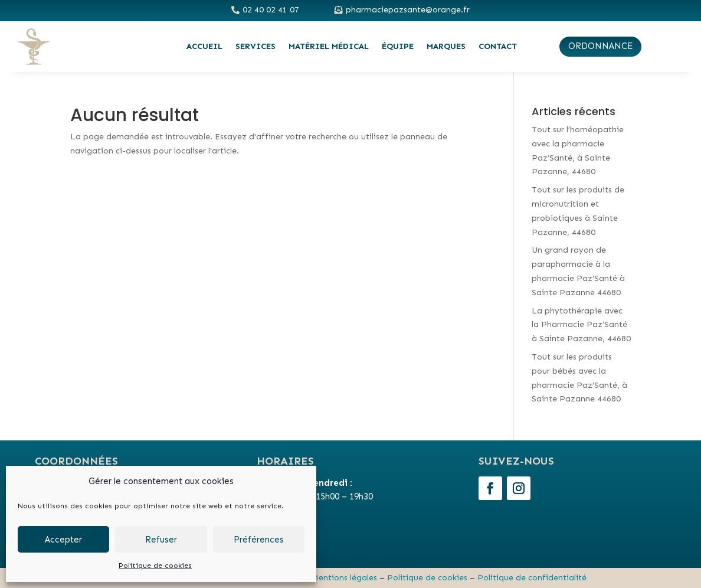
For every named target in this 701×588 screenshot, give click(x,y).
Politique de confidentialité (532, 578)
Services (255, 46)
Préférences (259, 540)
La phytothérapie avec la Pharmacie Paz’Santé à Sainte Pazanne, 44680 (581, 325)
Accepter (63, 540)
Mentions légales (344, 578)
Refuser (161, 540)
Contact (498, 46)
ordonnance (600, 46)
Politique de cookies (155, 566)
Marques (446, 46)
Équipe (398, 46)
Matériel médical (329, 46)
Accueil (204, 46)
